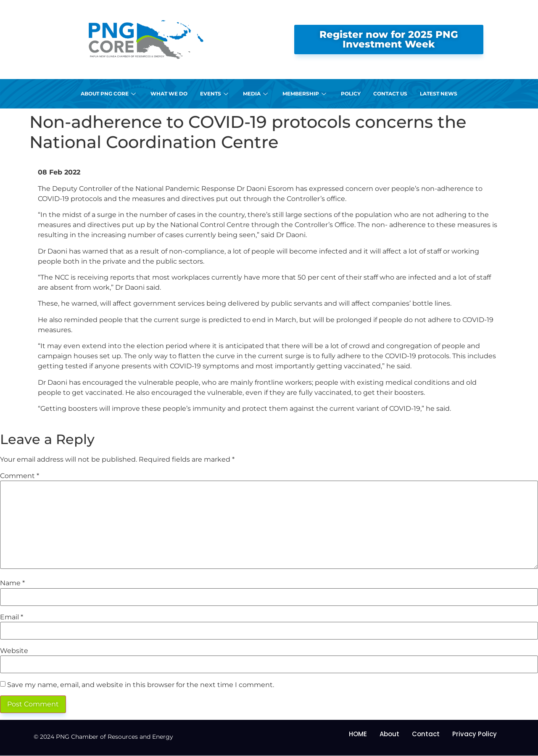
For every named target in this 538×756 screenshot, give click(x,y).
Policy (351, 94)
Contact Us (390, 94)
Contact (426, 734)
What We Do (169, 94)
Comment (20, 476)
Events (215, 94)
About (389, 734)
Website (14, 651)
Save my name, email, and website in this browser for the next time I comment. (141, 685)
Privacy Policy (475, 734)
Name (12, 583)
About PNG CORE (109, 94)
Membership (305, 94)
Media (256, 94)
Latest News (439, 94)
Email (12, 617)
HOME (358, 734)
